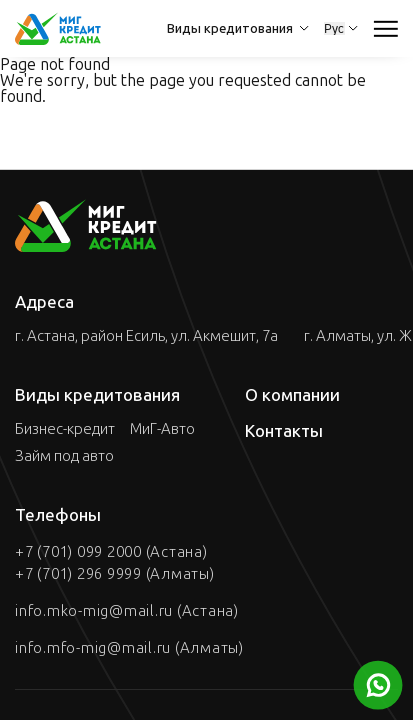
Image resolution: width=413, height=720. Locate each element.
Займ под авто (64, 456)
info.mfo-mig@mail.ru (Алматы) (129, 648)
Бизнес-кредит (65, 429)
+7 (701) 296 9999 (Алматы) (115, 574)
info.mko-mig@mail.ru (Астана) (127, 611)
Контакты (284, 431)
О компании (292, 395)
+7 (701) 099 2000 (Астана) (111, 552)
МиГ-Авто (162, 429)
